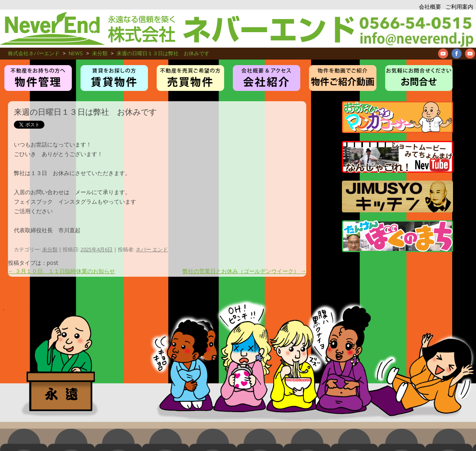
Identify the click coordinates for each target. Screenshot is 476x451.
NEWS (76, 53)
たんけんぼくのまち (397, 236)
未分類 (100, 53)
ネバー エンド (152, 249)
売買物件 (190, 78)
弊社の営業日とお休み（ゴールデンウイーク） (244, 271)
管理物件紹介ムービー (343, 78)
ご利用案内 (459, 7)
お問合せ (419, 78)
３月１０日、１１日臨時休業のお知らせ (61, 271)
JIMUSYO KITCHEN (397, 197)
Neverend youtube (443, 54)
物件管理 (38, 78)
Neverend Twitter (470, 54)
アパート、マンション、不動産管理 (416, 29)
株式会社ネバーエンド (178, 29)
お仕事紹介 (267, 78)
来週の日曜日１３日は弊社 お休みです (163, 53)
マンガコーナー (397, 117)
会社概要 (430, 7)
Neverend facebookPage (457, 54)
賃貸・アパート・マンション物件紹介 (114, 78)
